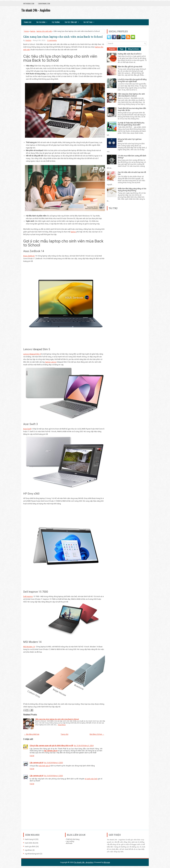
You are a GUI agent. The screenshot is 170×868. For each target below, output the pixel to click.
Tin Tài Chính (42, 21)
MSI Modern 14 (29, 647)
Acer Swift (27, 429)
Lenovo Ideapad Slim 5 (32, 354)
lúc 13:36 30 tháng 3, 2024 (84, 746)
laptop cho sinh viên (44, 31)
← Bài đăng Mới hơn (32, 734)
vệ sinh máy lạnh (91, 779)
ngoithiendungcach (32, 854)
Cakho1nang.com (44, 4)
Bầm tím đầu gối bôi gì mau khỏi (130, 67)
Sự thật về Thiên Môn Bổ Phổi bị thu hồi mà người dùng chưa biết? (131, 124)
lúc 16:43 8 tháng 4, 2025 (53, 776)
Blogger (107, 862)
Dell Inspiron (28, 596)
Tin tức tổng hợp (73, 21)
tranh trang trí (30, 839)
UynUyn (28, 40)
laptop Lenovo (51, 362)
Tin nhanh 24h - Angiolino (36, 10)
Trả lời (32, 756)
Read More (62, 725)
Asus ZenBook (29, 256)
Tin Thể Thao (90, 21)
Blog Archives (133, 49)
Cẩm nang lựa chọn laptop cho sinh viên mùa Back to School (63, 37)
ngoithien (28, 850)
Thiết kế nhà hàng (73, 839)
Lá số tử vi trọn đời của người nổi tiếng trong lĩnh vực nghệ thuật (132, 80)
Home (26, 31)
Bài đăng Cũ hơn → (97, 734)
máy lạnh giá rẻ (44, 766)
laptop (33, 31)
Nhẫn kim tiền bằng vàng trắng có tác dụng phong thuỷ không (132, 190)
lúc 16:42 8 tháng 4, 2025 (53, 763)
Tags (122, 49)
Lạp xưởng (70, 841)
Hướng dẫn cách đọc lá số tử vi (130, 54)
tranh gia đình (30, 846)
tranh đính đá (30, 843)
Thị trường (56, 22)
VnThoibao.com (29, 4)
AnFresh (69, 843)
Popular (112, 49)
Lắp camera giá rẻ (36, 763)
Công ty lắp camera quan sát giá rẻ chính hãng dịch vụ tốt (51, 746)
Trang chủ (27, 22)
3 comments (52, 40)
